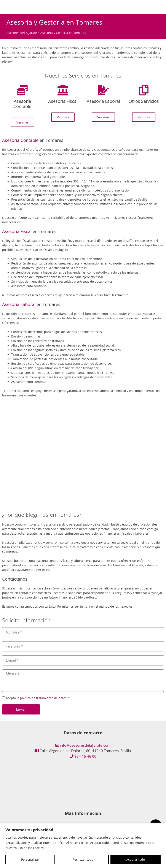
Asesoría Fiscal (17, 231)
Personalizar (30, 859)
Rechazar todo (83, 859)
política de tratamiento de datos (43, 698)
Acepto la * (38, 698)
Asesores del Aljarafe (22, 33)
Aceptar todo (136, 859)
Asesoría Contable (20, 140)
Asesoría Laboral (19, 304)
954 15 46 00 (85, 756)
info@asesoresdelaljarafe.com (85, 745)
